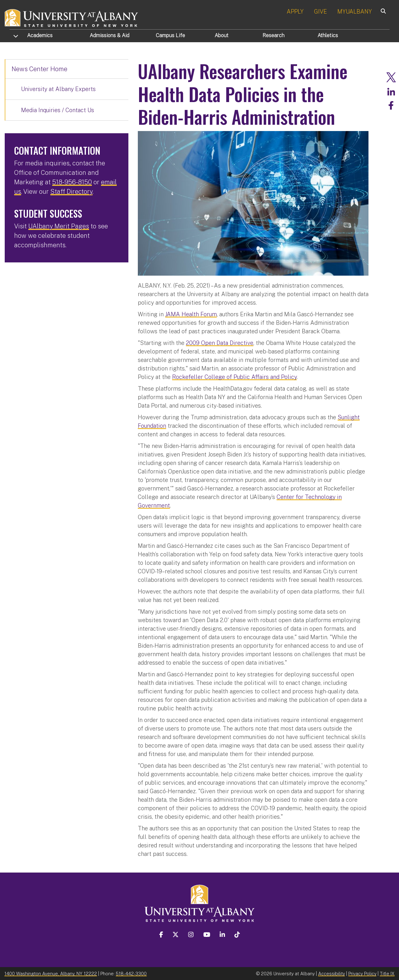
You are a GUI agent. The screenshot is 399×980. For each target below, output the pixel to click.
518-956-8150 (72, 182)
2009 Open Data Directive (220, 342)
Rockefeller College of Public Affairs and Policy (234, 376)
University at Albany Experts (58, 89)
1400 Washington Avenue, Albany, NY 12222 (51, 973)
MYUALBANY (355, 11)
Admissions (110, 35)
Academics (40, 35)
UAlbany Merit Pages (59, 226)
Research (273, 35)
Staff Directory (71, 192)
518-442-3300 (131, 973)
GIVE (320, 11)
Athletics (328, 35)
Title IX (387, 973)
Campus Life (170, 35)
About (222, 35)
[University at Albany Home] (72, 17)
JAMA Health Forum (191, 314)
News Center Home (39, 69)
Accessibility (332, 973)
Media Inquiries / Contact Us (58, 110)
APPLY (295, 11)
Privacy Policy (362, 973)
